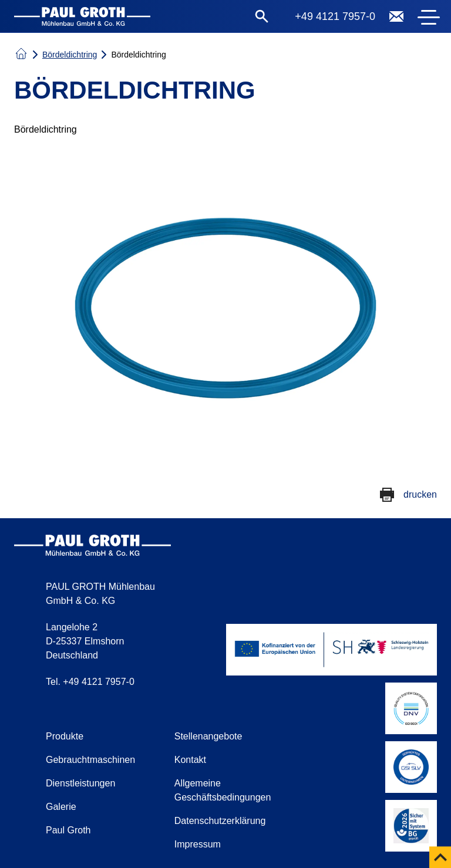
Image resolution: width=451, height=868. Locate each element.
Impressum (198, 844)
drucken (420, 494)
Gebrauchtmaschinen (90, 760)
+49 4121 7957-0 (335, 16)
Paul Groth (68, 830)
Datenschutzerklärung (220, 821)
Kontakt (190, 760)
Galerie (61, 807)
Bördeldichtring (70, 55)
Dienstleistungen (80, 783)
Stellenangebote (208, 736)
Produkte (65, 736)
